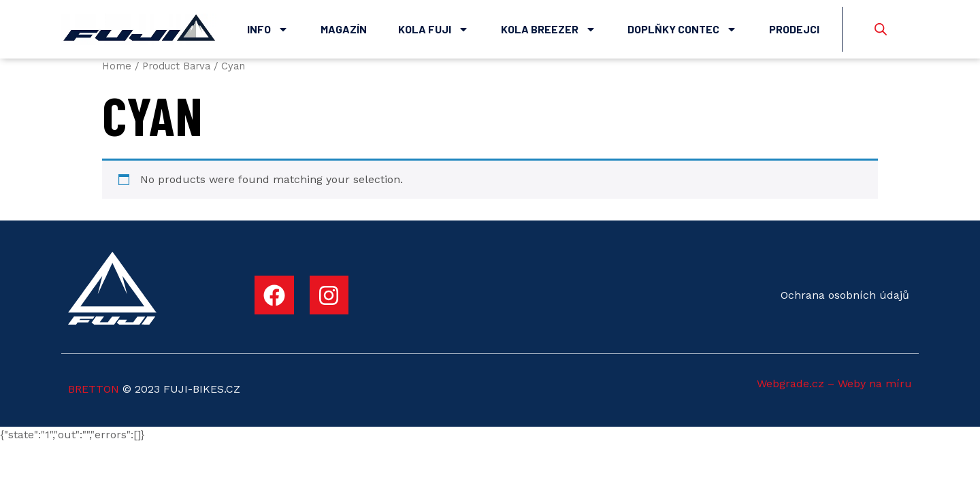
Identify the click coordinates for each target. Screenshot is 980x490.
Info (268, 29)
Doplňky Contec (682, 29)
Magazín (344, 29)
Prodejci (794, 29)
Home (117, 66)
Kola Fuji (434, 29)
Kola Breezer (549, 29)
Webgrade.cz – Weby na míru (834, 383)
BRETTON (94, 389)
